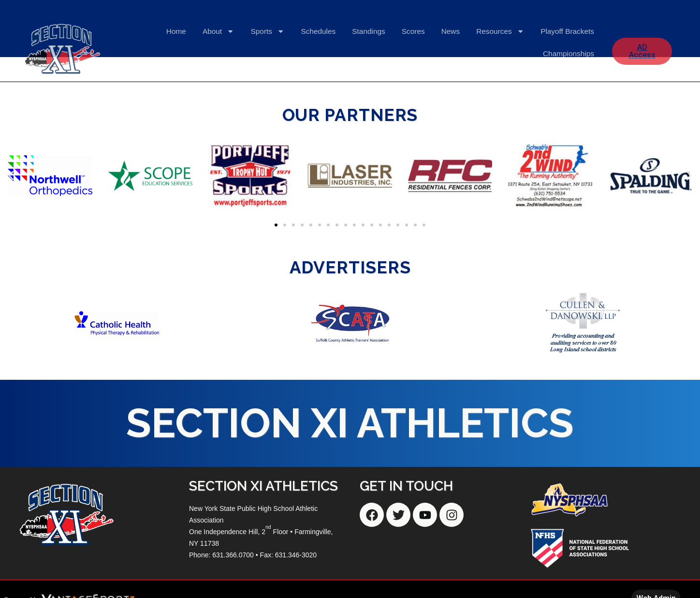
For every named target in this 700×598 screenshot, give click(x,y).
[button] (11, 175)
